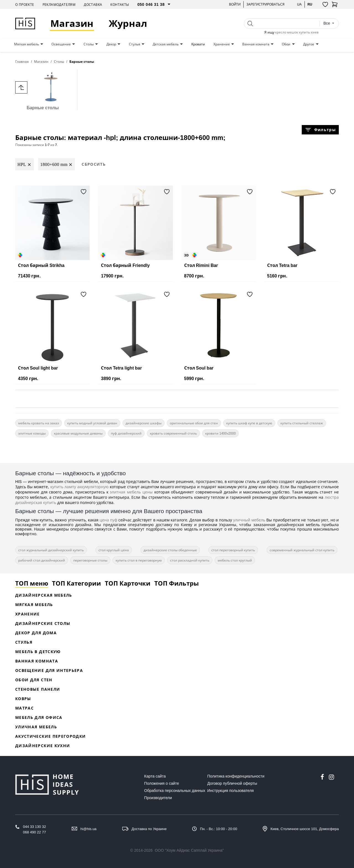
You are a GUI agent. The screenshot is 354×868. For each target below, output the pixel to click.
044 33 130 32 (34, 827)
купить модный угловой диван (92, 423)
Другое (309, 44)
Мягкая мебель (27, 44)
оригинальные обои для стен (194, 423)
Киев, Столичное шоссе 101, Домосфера (305, 829)
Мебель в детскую (38, 652)
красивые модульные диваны (78, 433)
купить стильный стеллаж (302, 423)
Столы (89, 44)
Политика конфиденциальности (236, 776)
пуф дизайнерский (126, 433)
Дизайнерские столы (43, 623)
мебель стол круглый (235, 560)
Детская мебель (166, 44)
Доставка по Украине (149, 829)
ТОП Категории (76, 583)
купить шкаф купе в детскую (249, 423)
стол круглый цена (114, 550)
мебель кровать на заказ (39, 423)
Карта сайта (155, 776)
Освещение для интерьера (49, 670)
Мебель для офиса (39, 717)
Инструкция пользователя (231, 791)
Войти (235, 4)
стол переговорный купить (233, 550)
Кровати (198, 44)
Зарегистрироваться (265, 4)
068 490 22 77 (34, 832)
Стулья (135, 44)
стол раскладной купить (190, 560)
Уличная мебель (36, 727)
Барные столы (43, 90)
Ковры (23, 699)
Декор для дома (36, 633)
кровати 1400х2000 (220, 433)
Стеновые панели (38, 689)
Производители (158, 798)
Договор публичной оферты (232, 783)
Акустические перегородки (50, 736)
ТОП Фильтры (177, 583)
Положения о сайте (162, 783)
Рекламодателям (59, 5)
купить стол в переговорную (139, 560)
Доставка (93, 5)
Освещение (61, 44)
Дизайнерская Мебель (44, 595)
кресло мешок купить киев (297, 32)
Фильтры (320, 130)
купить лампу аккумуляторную (80, 487)
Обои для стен (34, 680)
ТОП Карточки (128, 583)
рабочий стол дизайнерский (42, 560)
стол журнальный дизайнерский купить (51, 550)
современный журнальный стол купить (302, 550)
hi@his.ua (88, 829)
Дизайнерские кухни (43, 746)
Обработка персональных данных (175, 791)
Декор (111, 44)
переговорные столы (90, 560)
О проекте (25, 5)
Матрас (24, 708)
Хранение (222, 44)
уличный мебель (249, 520)
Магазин (72, 23)
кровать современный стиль (173, 433)
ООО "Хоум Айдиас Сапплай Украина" (189, 850)
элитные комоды (32, 433)
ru (310, 4)
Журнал (128, 23)
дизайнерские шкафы (144, 423)
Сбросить (94, 164)
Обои (286, 44)
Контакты (120, 5)
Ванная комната (256, 44)
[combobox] (329, 23)
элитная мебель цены (131, 492)
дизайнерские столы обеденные (170, 550)
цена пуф (108, 520)
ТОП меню (32, 583)
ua (299, 4)
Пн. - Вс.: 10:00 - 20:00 (218, 829)
